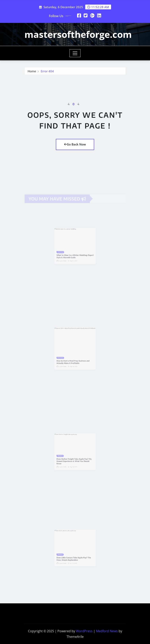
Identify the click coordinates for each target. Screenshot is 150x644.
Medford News (107, 631)
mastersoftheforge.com (78, 34)
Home (32, 72)
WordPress (84, 631)
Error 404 (47, 72)
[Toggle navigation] (75, 53)
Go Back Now (75, 144)
